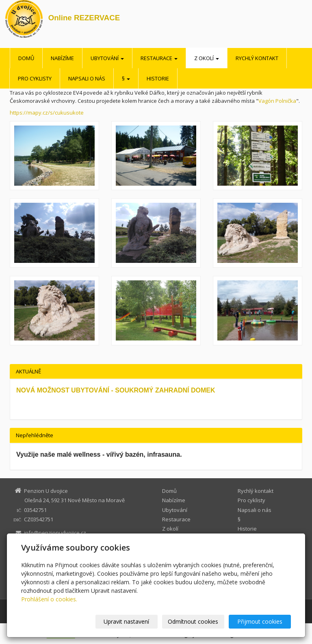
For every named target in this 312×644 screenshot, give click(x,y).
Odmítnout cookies (193, 621)
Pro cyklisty (35, 78)
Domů (26, 58)
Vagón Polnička (277, 101)
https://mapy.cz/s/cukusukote (47, 113)
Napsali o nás (87, 78)
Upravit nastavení (126, 621)
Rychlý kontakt (257, 58)
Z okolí (207, 58)
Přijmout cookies (260, 621)
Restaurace (159, 58)
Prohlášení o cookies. (49, 599)
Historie (158, 78)
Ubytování (107, 58)
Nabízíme (62, 58)
